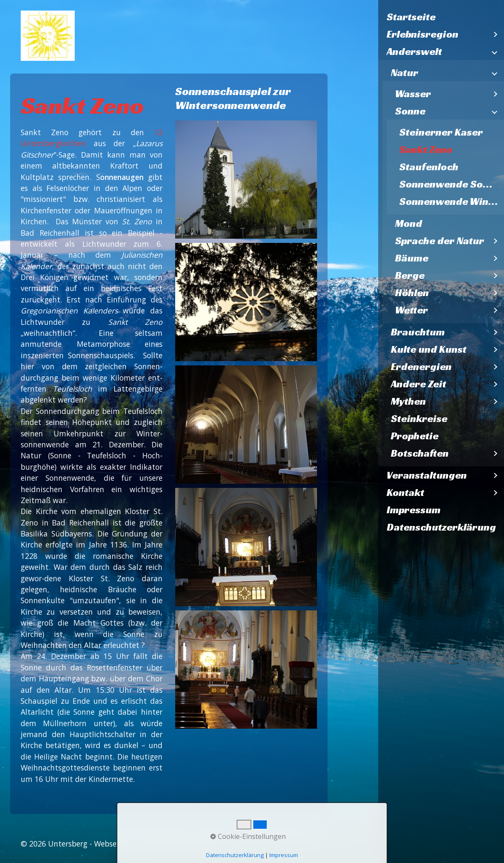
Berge (410, 275)
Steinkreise (419, 419)
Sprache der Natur (440, 241)
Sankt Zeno (426, 150)
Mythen (408, 401)
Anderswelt (414, 52)
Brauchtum (418, 332)
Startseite (411, 17)
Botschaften (420, 453)
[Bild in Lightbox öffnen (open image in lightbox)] (246, 180)
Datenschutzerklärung (441, 527)
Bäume (412, 258)
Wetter (412, 310)
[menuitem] (441, 17)
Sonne (410, 111)
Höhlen (412, 293)
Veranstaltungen (427, 475)
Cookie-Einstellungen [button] (248, 836)
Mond (409, 223)
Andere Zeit (419, 384)
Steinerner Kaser (441, 132)
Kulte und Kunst (429, 349)
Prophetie (415, 436)
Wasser (413, 94)
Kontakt (405, 493)
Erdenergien (421, 367)
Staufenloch (429, 167)
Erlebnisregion (423, 34)
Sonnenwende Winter (451, 201)
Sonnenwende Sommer (452, 184)
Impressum (414, 510)
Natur (405, 73)
